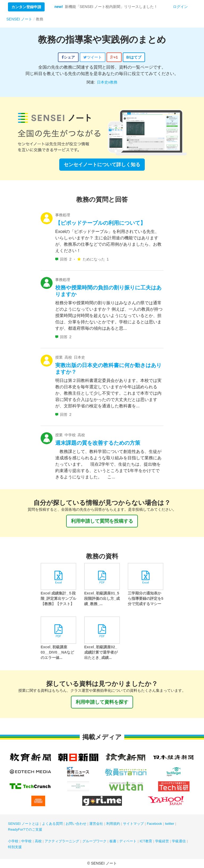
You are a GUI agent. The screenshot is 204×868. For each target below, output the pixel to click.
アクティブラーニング (62, 841)
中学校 (26, 841)
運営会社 (96, 824)
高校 (38, 841)
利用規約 (113, 824)
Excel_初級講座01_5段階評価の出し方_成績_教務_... (102, 598)
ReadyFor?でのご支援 (25, 829)
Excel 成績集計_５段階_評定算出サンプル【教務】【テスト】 (58, 598)
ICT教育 (146, 841)
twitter (170, 824)
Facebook (154, 824)
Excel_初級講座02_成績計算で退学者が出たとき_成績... (101, 652)
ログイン (180, 7)
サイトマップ (133, 824)
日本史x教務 (107, 82)
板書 (113, 841)
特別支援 (15, 847)
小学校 (13, 841)
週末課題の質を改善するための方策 (98, 443)
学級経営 (162, 841)
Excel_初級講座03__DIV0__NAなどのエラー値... (57, 652)
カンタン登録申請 (26, 7)
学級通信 (179, 841)
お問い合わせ (76, 824)
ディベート (128, 841)
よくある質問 (52, 824)
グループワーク (94, 841)
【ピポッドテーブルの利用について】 (100, 223)
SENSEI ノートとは (23, 824)
